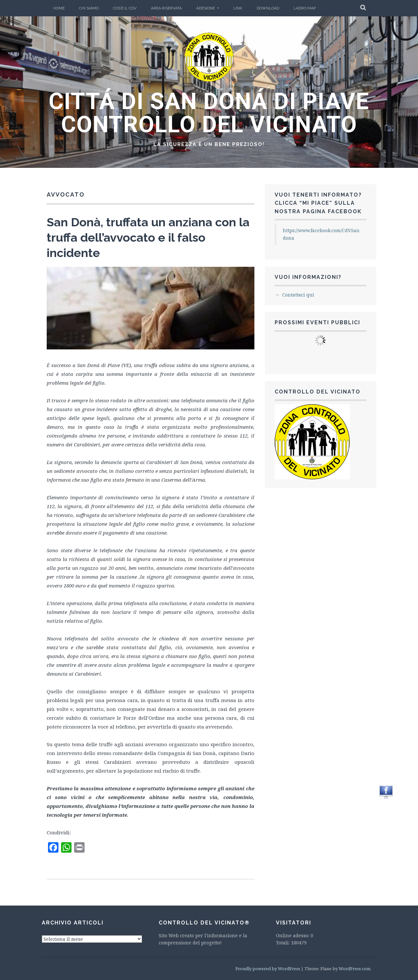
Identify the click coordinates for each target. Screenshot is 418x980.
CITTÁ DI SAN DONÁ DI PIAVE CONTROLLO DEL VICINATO (209, 113)
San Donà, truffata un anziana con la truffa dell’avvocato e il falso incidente (148, 237)
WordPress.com (354, 969)
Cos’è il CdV (125, 8)
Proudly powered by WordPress (268, 969)
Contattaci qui (298, 295)
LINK (238, 8)
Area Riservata (166, 8)
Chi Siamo (89, 8)
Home (59, 8)
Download (268, 8)
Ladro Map (305, 8)
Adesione (206, 8)
